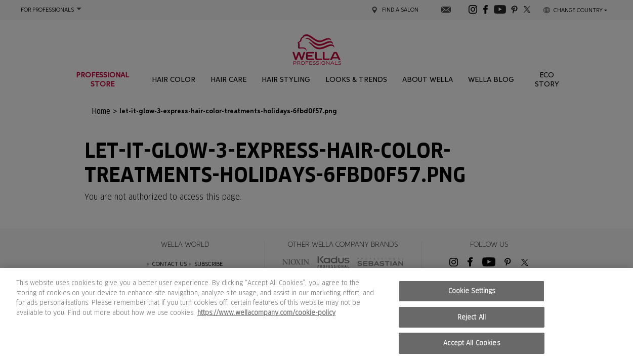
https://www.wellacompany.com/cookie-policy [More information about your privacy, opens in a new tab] (266, 313)
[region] (316, 316)
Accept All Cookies (471, 343)
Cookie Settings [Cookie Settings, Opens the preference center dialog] (472, 291)
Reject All (472, 317)
